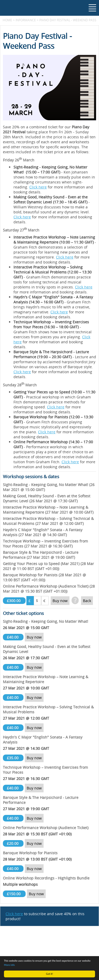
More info (9, 965)
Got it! (49, 974)
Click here (38, 187)
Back (87, 601)
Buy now (60, 601)
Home (7, 20)
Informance (26, 20)
